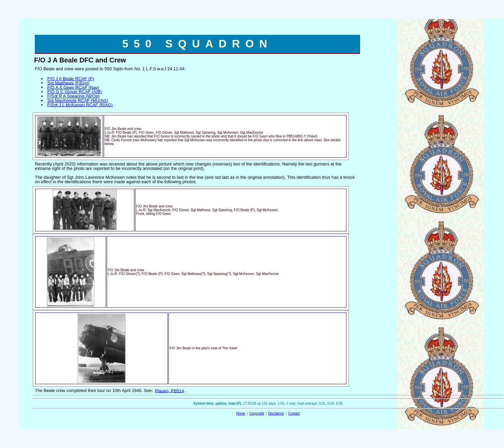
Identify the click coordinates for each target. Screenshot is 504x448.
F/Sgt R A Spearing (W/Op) (73, 96)
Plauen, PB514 (169, 391)
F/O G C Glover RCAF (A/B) (74, 92)
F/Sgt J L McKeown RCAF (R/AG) (80, 105)
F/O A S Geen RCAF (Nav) (73, 87)
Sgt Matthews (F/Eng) (68, 83)
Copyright (257, 413)
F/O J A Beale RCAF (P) (70, 79)
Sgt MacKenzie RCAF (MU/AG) (77, 100)
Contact (294, 413)
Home (241, 413)
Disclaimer (276, 413)
